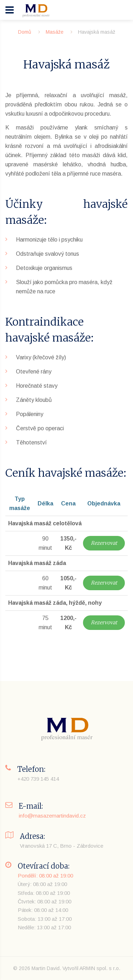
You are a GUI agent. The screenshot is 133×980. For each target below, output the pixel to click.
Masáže (55, 32)
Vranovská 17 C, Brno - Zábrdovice (62, 846)
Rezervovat (104, 543)
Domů (25, 32)
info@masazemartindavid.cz (52, 816)
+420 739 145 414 (38, 779)
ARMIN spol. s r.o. (100, 968)
